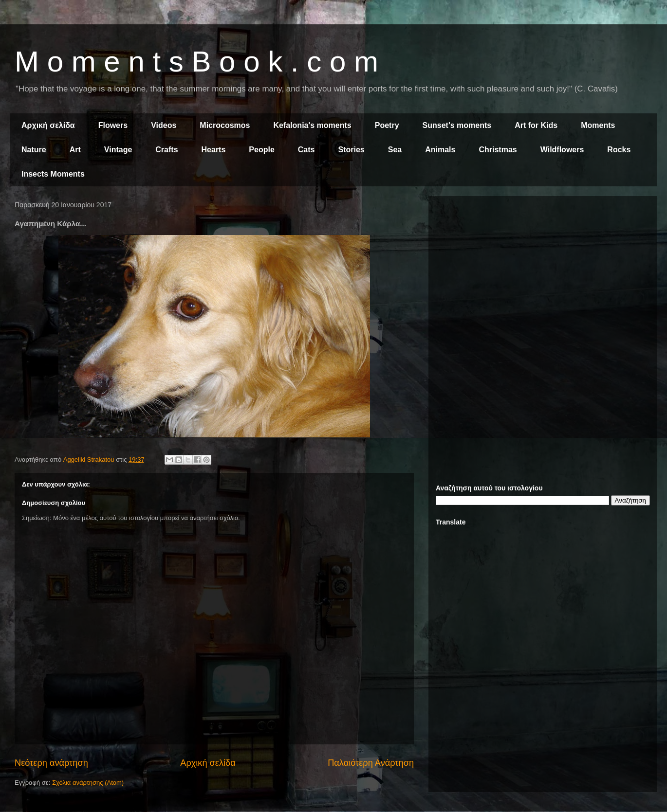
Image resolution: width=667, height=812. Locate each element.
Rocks (619, 150)
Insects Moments (53, 174)
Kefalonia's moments (312, 125)
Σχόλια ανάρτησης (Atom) (88, 783)
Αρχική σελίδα (48, 125)
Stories (352, 150)
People (261, 150)
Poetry (387, 125)
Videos (164, 125)
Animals (440, 150)
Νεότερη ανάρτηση (51, 763)
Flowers (113, 125)
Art (75, 150)
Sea (395, 150)
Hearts (214, 150)
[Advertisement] (543, 271)
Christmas (498, 150)
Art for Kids (536, 125)
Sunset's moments (457, 125)
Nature (34, 150)
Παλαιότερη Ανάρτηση (371, 763)
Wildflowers (562, 150)
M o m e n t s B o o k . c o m (196, 62)
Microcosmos (225, 125)
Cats (306, 150)
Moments (598, 125)
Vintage (118, 150)
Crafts (167, 150)
